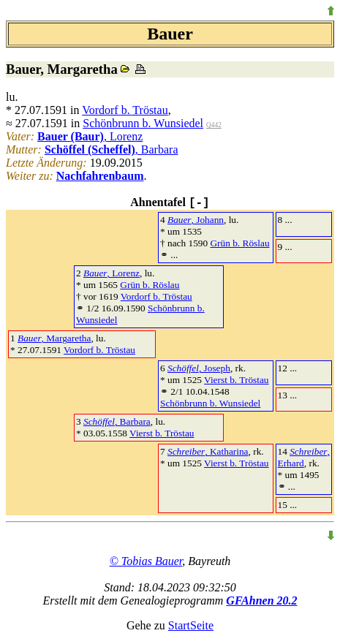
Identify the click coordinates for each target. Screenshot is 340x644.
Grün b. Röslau (239, 243)
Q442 (214, 125)
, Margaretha (54, 338)
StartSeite (191, 625)
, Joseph (199, 368)
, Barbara (112, 149)
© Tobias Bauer (146, 561)
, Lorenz (90, 136)
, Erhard (304, 457)
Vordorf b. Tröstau (125, 110)
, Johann (196, 220)
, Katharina (208, 451)
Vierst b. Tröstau (236, 380)
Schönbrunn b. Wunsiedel (143, 123)
